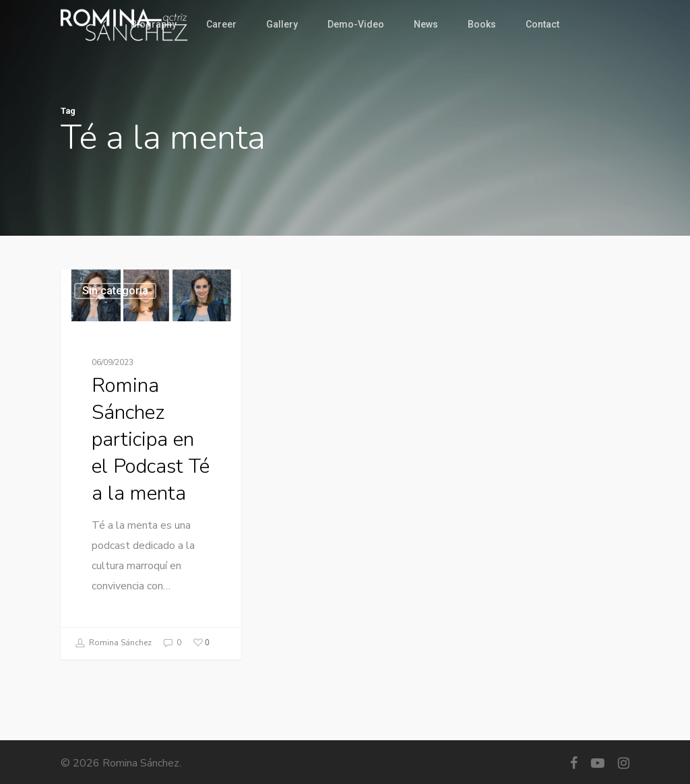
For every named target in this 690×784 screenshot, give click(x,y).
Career (221, 24)
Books (482, 24)
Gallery (282, 24)
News (426, 24)
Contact (542, 24)
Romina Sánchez (113, 643)
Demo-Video (356, 24)
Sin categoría (115, 291)
